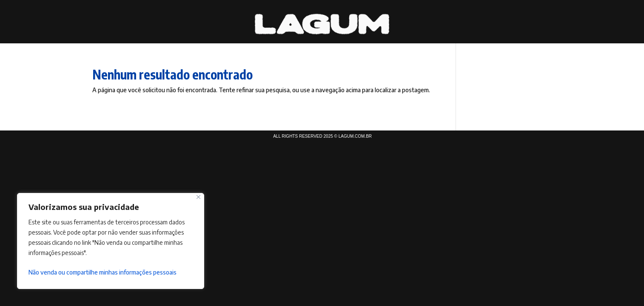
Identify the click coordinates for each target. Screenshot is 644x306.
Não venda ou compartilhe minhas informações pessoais (103, 272)
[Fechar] (198, 197)
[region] (111, 241)
